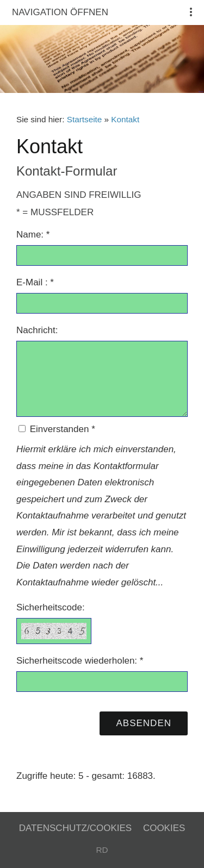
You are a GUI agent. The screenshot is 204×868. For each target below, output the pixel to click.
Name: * (33, 235)
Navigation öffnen (60, 12)
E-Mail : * (35, 282)
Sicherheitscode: (51, 607)
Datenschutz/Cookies (75, 828)
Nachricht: (37, 330)
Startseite (85, 119)
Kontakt (125, 119)
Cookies (164, 828)
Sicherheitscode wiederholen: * (80, 661)
